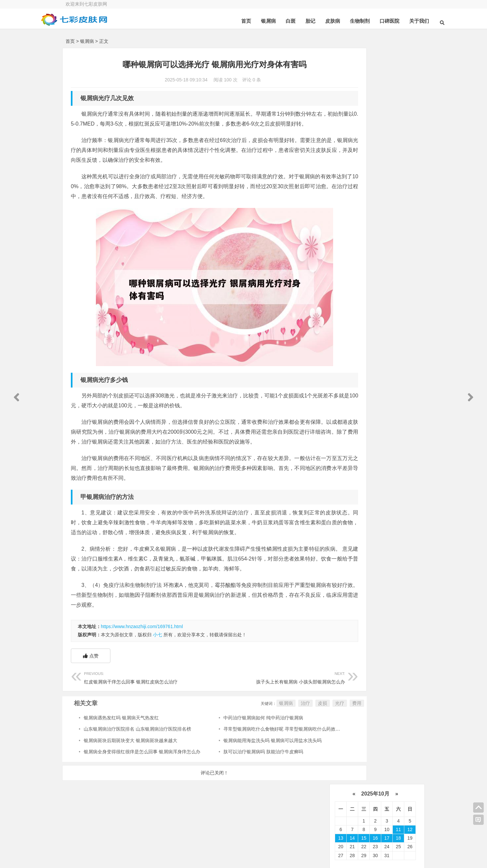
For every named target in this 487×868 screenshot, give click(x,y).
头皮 (348, 381)
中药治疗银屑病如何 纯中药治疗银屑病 (244, 747)
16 (375, 102)
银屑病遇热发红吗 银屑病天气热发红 (121, 747)
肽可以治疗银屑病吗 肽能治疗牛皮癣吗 (244, 781)
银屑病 (243, 21)
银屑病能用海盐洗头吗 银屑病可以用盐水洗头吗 (253, 770)
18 (398, 102)
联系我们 (388, 837)
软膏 (379, 350)
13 (341, 102)
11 (398, 93)
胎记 (285, 21)
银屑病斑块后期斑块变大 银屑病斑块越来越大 (130, 770)
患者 (384, 310)
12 (410, 93)
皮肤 (350, 320)
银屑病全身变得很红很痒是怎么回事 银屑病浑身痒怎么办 (142, 781)
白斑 (265, 21)
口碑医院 (364, 21)
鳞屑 (384, 340)
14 (352, 102)
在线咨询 (137, 838)
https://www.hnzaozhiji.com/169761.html (142, 656)
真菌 (350, 350)
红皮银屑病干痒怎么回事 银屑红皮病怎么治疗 (139, 707)
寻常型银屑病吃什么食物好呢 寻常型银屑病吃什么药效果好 (265, 759)
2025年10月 (375, 58)
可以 (379, 330)
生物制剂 (334, 21)
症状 (403, 370)
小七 (158, 664)
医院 (379, 320)
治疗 (265, 733)
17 (387, 102)
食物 (348, 370)
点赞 (91, 685)
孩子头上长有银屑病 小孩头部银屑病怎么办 (249, 707)
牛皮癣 (352, 310)
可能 (375, 381)
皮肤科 (382, 361)
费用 (316, 733)
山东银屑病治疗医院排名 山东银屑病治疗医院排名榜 (137, 759)
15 (364, 102)
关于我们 (393, 21)
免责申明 (388, 855)
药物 (350, 330)
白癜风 (351, 391)
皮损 (282, 733)
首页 (220, 21)
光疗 (299, 733)
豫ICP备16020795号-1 (237, 850)
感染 (375, 370)
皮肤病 (307, 21)
